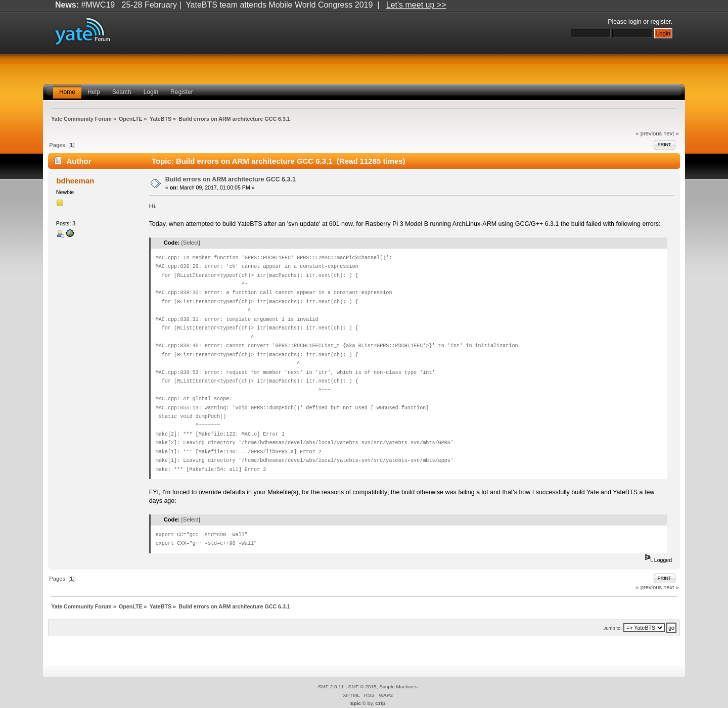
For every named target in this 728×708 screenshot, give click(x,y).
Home (67, 92)
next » (671, 133)
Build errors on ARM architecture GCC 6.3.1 (231, 179)
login (635, 22)
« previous (649, 133)
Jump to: (612, 628)
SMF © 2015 (362, 687)
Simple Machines (398, 687)
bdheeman (75, 181)
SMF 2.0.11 (331, 687)
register (661, 22)
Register (182, 92)
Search (122, 92)
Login (151, 92)
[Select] (191, 243)
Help (94, 92)
